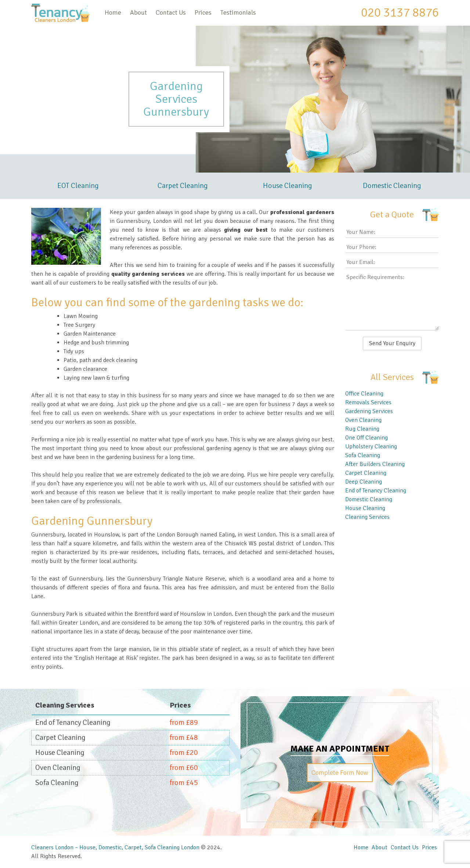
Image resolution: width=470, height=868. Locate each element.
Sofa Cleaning (363, 455)
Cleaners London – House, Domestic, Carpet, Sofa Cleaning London (115, 847)
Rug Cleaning (362, 429)
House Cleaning (288, 186)
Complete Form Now (340, 773)
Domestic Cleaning (392, 186)
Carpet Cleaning (183, 186)
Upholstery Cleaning (371, 446)
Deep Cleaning (364, 482)
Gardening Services (369, 411)
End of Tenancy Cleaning (376, 491)
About (138, 12)
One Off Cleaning (366, 438)
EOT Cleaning (78, 186)
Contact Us (171, 12)
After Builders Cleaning (375, 464)
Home (113, 12)
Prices (203, 12)
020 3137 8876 (400, 12)
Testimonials (238, 12)
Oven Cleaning (363, 420)
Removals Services (368, 402)
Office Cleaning (364, 394)
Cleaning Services (367, 517)
